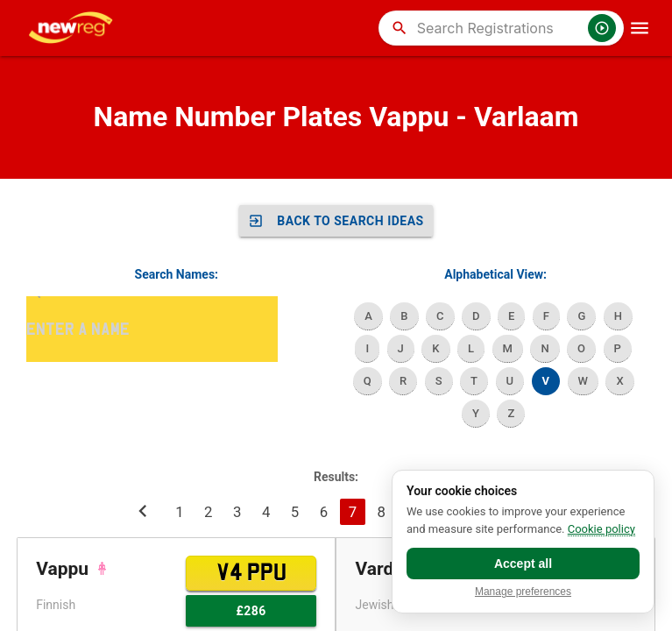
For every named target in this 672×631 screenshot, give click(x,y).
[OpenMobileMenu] (640, 28)
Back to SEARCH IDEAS (336, 221)
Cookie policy (601, 529)
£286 (251, 611)
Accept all (523, 564)
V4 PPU (251, 573)
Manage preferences (523, 592)
